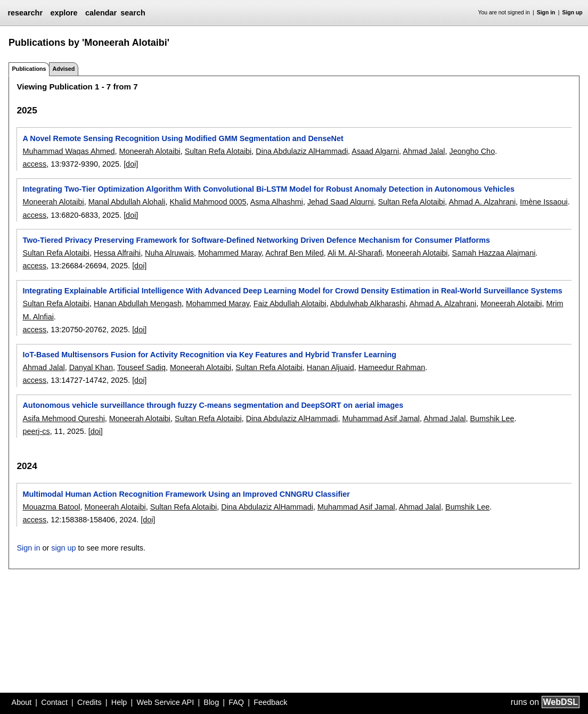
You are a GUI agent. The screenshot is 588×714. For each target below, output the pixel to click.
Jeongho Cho (472, 151)
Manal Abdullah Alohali (127, 202)
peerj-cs (36, 431)
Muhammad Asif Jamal (381, 418)
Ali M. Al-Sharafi (355, 253)
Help (119, 702)
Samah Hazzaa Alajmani (494, 253)
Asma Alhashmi (277, 202)
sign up (63, 548)
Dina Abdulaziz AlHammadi (302, 151)
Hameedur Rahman (392, 367)
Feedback (270, 702)
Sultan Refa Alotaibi (218, 151)
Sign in (546, 13)
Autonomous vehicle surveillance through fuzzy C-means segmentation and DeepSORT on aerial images (213, 405)
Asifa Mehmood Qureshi (63, 418)
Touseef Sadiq (141, 367)
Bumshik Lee (492, 418)
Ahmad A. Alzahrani (483, 202)
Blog (211, 702)
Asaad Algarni (375, 151)
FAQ (236, 702)
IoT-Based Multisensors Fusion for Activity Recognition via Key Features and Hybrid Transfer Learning (209, 355)
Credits (89, 702)
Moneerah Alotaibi (150, 151)
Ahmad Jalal (424, 151)
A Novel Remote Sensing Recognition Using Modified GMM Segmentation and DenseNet (183, 138)
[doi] (131, 164)
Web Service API (165, 702)
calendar (101, 13)
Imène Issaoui (544, 202)
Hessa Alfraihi (117, 253)
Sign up (573, 13)
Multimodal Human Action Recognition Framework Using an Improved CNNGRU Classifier (186, 494)
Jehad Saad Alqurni (341, 202)
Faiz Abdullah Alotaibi (290, 303)
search (133, 13)
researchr (25, 13)
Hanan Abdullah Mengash (138, 303)
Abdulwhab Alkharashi (368, 303)
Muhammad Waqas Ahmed (68, 151)
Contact (54, 702)
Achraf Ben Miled (295, 253)
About (22, 702)
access (34, 164)
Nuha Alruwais (169, 253)
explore (64, 13)
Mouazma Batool (51, 507)
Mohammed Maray (230, 253)
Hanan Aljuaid (330, 367)
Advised (63, 69)
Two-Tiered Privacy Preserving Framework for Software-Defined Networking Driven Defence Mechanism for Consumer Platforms (256, 240)
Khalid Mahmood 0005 (208, 202)
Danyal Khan (91, 367)
